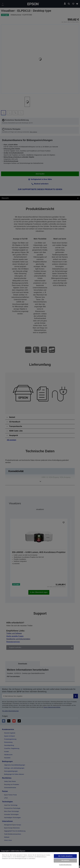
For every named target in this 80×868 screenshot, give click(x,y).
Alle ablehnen (65, 860)
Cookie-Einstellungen (65, 865)
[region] (39, 860)
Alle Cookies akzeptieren (65, 856)
